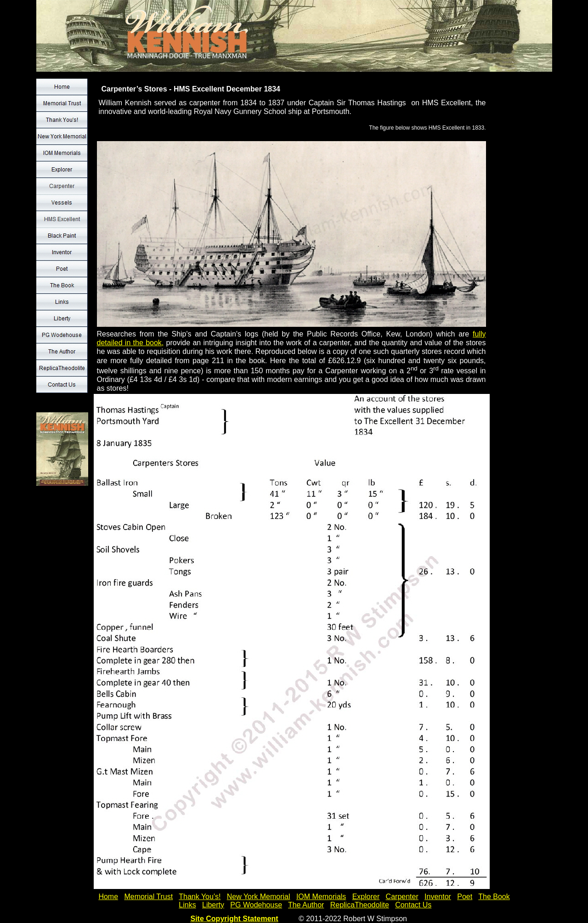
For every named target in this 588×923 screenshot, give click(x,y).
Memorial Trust (148, 897)
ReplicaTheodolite (360, 905)
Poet (465, 897)
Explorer (366, 897)
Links (187, 905)
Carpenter (402, 897)
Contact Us (413, 905)
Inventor (438, 897)
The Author (306, 905)
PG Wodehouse (256, 905)
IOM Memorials (321, 897)
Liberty (213, 905)
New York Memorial (259, 897)
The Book (494, 897)
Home (108, 897)
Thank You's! (200, 897)
